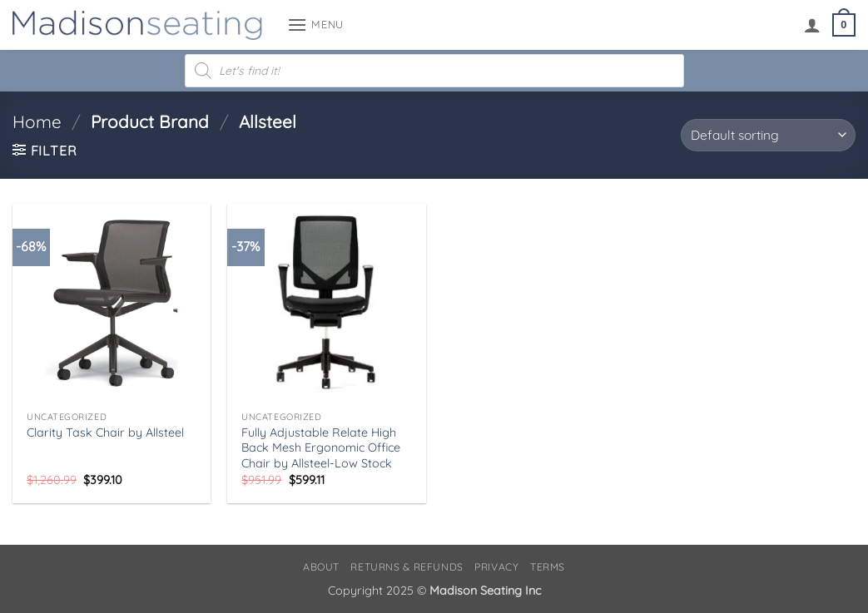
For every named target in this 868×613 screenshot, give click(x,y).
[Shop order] (768, 135)
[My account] (812, 25)
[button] (315, 25)
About (321, 567)
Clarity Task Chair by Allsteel (105, 433)
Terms (548, 567)
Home (37, 121)
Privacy (496, 567)
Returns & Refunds (407, 567)
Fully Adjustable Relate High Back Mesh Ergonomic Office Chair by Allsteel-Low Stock (321, 448)
